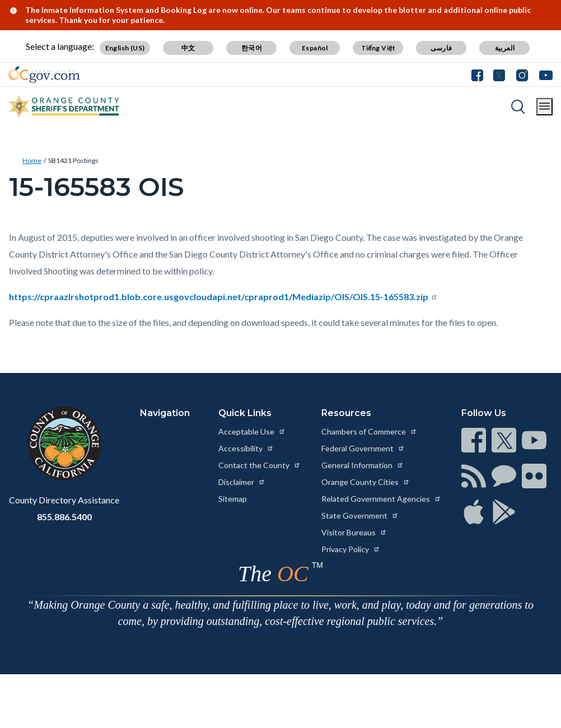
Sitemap (233, 499)
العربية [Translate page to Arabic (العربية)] (505, 48)
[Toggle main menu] (544, 107)
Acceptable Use (252, 431)
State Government (360, 515)
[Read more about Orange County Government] (44, 74)
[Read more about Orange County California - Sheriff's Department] (64, 106)
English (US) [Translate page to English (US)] (125, 48)
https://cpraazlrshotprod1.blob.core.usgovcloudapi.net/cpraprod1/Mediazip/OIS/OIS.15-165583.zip (223, 297)
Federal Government (363, 448)
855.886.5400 (64, 517)
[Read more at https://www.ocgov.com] (64, 444)
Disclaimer (242, 482)
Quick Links (245, 413)
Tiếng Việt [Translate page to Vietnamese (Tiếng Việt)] (378, 48)
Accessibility (246, 448)
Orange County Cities (366, 482)
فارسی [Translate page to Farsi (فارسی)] (441, 48)
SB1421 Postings (73, 160)
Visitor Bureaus (354, 532)
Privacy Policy (351, 549)
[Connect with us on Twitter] (499, 74)
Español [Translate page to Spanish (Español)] (315, 48)
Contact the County (260, 465)
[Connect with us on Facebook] (480, 74)
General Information (363, 465)
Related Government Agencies (381, 499)
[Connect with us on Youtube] (543, 74)
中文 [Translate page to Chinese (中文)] (188, 48)
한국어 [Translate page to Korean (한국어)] (252, 48)
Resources (346, 413)
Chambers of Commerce (369, 431)
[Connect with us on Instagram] (522, 74)
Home (32, 160)
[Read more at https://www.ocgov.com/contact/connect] (474, 440)
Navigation (165, 413)
